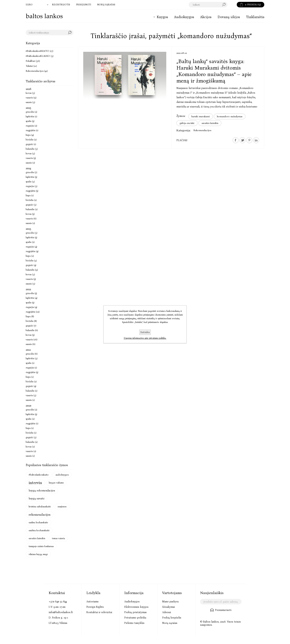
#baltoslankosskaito (39, 475)
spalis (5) (30, 121)
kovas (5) (30, 214)
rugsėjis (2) (31, 126)
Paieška (232, 5)
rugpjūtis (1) (32, 130)
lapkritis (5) (31, 177)
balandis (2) (32, 209)
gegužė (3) (31, 205)
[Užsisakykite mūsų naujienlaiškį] (221, 602)
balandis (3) (32, 149)
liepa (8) (30, 316)
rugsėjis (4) (31, 247)
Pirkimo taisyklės (134, 623)
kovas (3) (30, 93)
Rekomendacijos (202, 130)
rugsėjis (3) (32, 186)
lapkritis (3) (32, 358)
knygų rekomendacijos (42, 491)
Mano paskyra (170, 602)
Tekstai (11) (31, 66)
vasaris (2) (31, 451)
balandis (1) (32, 391)
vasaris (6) (31, 219)
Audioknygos (132, 602)
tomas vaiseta (58, 538)
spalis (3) (30, 182)
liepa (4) (30, 135)
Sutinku (145, 332)
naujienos (62, 507)
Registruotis (61, 5)
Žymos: (181, 116)
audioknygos (62, 475)
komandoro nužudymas (230, 116)
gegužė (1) (31, 144)
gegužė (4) (31, 265)
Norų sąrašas (170, 623)
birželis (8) (31, 321)
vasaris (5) (31, 158)
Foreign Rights (95, 607)
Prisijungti (84, 5)
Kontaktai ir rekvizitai (99, 612)
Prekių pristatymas (135, 612)
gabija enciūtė (187, 123)
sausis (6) (31, 344)
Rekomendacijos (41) (37, 71)
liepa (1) (30, 195)
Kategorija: (184, 130)
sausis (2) (30, 163)
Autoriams (92, 602)
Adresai (167, 612)
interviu (35, 483)
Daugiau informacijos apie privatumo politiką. (145, 338)
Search (71, 33)
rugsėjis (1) (31, 368)
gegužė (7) (31, 326)
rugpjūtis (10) (33, 312)
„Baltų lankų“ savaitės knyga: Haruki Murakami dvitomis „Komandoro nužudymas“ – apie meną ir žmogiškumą (214, 71)
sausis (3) (30, 102)
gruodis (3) (32, 233)
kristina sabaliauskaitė (40, 506)
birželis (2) (31, 140)
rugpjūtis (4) (32, 251)
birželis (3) (31, 261)
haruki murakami (201, 116)
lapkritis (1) (31, 116)
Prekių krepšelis (172, 618)
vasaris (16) (32, 339)
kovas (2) (30, 447)
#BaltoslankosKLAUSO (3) (40, 56)
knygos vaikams (56, 483)
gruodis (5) (31, 293)
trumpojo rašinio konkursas (41, 546)
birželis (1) (31, 433)
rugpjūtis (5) (32, 191)
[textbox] (208, 5)
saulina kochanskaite (38, 522)
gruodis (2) (31, 112)
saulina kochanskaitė (39, 530)
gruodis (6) (32, 354)
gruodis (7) (31, 172)
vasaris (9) (31, 98)
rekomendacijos (40, 515)
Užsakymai (168, 607)
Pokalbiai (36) (33, 61)
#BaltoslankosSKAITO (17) (39, 51)
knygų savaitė (37, 499)
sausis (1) (30, 400)
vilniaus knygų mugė (38, 554)
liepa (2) (30, 256)
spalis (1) (30, 363)
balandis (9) (32, 270)
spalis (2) (30, 242)
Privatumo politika (135, 618)
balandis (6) (32, 330)
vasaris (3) (31, 395)
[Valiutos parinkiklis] (37, 5)
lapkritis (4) (32, 298)
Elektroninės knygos (136, 607)
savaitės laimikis (210, 123)
